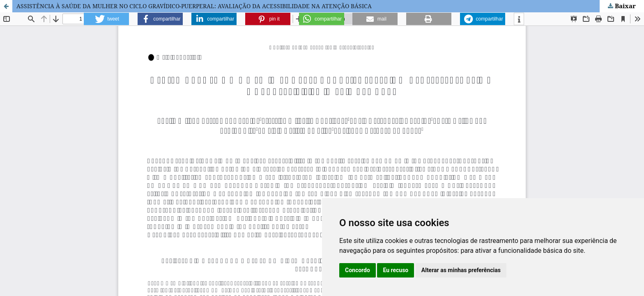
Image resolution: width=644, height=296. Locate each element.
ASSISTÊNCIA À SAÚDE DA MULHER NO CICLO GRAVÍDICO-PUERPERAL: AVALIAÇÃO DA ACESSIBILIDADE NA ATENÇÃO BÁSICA (194, 6)
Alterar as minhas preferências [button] (461, 270)
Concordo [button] (358, 270)
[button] (106, 19)
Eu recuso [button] (396, 270)
